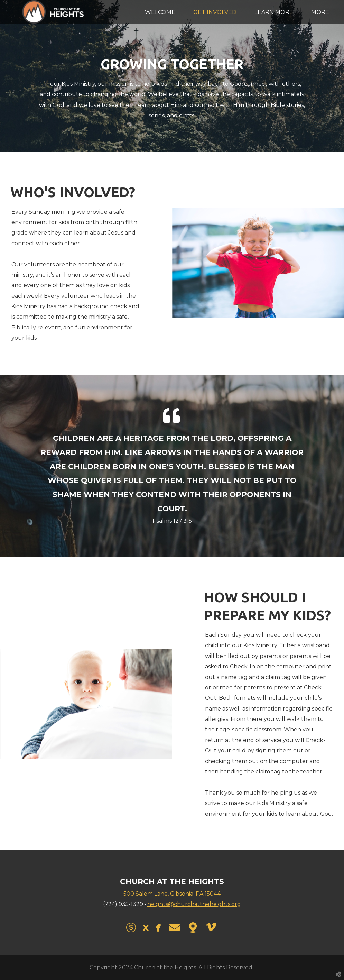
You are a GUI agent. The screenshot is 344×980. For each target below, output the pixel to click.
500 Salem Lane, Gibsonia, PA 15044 (172, 894)
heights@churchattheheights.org (194, 904)
